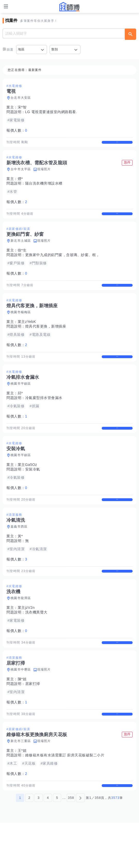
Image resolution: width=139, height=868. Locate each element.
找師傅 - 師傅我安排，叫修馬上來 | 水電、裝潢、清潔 (70, 7)
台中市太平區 (21, 174)
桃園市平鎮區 (21, 402)
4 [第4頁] (48, 843)
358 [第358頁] (71, 843)
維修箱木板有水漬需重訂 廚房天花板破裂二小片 (65, 796)
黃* (20, 563)
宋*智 (22, 107)
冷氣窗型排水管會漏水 (44, 416)
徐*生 (22, 259)
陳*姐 (22, 715)
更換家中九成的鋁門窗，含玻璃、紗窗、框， (62, 264)
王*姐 (22, 791)
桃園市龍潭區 (21, 630)
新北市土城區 (21, 250)
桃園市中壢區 (21, 706)
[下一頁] (80, 843)
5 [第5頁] (57, 843)
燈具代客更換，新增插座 (46, 340)
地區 (21, 49)
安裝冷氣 (33, 492)
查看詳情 (117, 144)
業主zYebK (27, 335)
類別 (55, 49)
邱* (20, 411)
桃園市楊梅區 (21, 326)
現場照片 (44, 174)
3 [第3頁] (39, 843)
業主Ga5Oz (27, 487)
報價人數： (17, 130)
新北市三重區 (21, 782)
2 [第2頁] (29, 843)
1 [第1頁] (20, 843)
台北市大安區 (21, 98)
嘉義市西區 (19, 554)
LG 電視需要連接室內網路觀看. (51, 112)
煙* (20, 183)
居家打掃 (33, 720)
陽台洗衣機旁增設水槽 (44, 188)
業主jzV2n (26, 639)
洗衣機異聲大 (36, 644)
